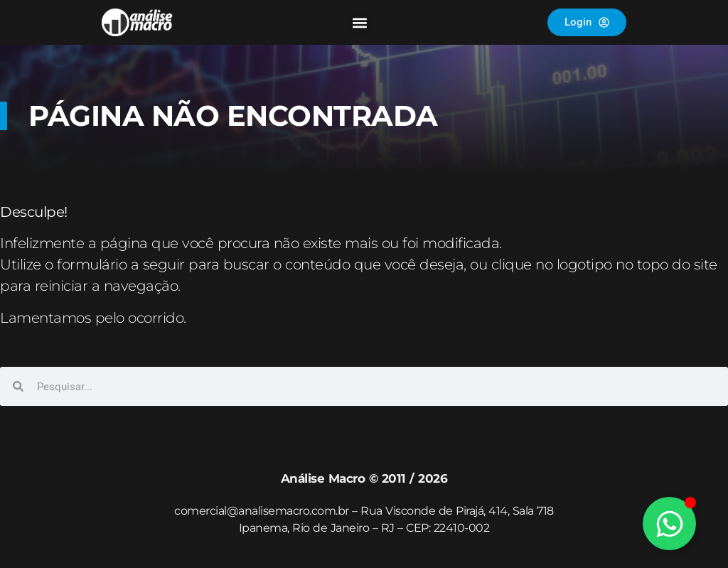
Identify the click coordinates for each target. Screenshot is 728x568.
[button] (360, 22)
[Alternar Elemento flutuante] (669, 524)
